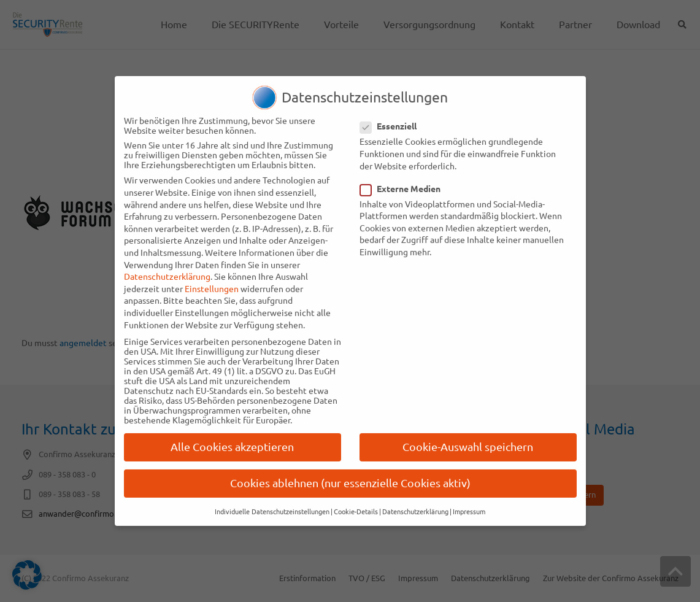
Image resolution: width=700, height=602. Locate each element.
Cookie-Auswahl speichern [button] (468, 434)
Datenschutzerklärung (167, 264)
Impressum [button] (469, 499)
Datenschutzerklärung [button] (415, 499)
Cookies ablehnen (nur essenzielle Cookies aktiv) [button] (350, 470)
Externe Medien (404, 176)
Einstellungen (212, 276)
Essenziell (392, 114)
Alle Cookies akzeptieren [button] (232, 434)
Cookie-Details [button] (356, 499)
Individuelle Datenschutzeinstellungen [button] (272, 499)
